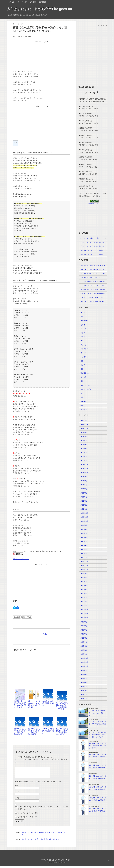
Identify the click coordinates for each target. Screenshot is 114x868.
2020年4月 (84, 545)
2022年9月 (84, 433)
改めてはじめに (86, 385)
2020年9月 (84, 525)
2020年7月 (84, 533)
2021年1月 (84, 509)
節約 (82, 397)
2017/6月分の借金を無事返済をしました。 (48, 703)
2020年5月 (84, 541)
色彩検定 (84, 401)
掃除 (82, 381)
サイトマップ (22, 2)
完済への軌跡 (27, 617)
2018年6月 (84, 634)
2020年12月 (85, 513)
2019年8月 (84, 578)
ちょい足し (84, 329)
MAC (82, 317)
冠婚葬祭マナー (86, 373)
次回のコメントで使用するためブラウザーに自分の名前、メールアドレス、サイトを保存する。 (41, 810)
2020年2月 (84, 553)
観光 (82, 405)
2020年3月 (84, 549)
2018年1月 (84, 654)
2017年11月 (85, 662)
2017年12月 (85, 658)
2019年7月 (84, 582)
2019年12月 (85, 561)
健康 (82, 369)
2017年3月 (84, 694)
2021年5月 (84, 493)
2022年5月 (84, 449)
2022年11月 (85, 424)
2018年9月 (84, 622)
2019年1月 (84, 606)
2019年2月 (84, 602)
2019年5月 (84, 590)
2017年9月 (84, 670)
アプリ (83, 333)
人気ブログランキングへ (93, 204)
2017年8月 (84, 674)
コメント (18, 766)
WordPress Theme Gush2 (57, 864)
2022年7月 (84, 441)
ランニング (84, 349)
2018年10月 (85, 618)
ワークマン (84, 353)
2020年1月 (84, 557)
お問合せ (12, 2)
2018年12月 (85, 610)
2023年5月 (84, 420)
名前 (16, 788)
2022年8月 (84, 437)
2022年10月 (85, 428)
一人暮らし (84, 357)
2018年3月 (84, 646)
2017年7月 (84, 678)
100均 (83, 313)
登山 (82, 393)
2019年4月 (84, 594)
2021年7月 (84, 485)
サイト (17, 800)
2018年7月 (84, 630)
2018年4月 (84, 642)
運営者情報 (42, 2)
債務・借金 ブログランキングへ (21, 559)
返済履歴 (33, 2)
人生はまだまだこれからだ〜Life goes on (40, 9)
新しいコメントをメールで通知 (27, 815)
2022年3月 (84, 453)
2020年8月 (84, 529)
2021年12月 (85, 465)
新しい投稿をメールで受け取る (27, 819)
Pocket (45, 634)
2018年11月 (85, 614)
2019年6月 (84, 586)
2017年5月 (84, 686)
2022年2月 (84, 457)
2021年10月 (85, 473)
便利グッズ (84, 361)
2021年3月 (84, 501)
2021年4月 (84, 497)
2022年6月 (84, 445)
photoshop (84, 321)
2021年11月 (85, 469)
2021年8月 (84, 481)
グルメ (83, 337)
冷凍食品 (84, 377)
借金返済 (17, 617)
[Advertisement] (41, 56)
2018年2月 (84, 650)
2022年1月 (84, 461)
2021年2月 (84, 505)
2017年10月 (85, 666)
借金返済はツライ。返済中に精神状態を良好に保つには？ (41, 841)
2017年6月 (84, 682)
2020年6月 (84, 537)
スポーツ (84, 345)
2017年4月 (84, 690)
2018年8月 (84, 626)
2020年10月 (85, 521)
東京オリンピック (87, 389)
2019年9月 (84, 574)
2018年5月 (84, 638)
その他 (83, 325)
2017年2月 (84, 698)
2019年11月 (85, 565)
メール (17, 794)
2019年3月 (84, 598)
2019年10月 (85, 570)
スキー (83, 341)
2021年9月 (84, 477)
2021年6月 (84, 489)
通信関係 (84, 409)
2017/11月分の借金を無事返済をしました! (48, 731)
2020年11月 (85, 517)
